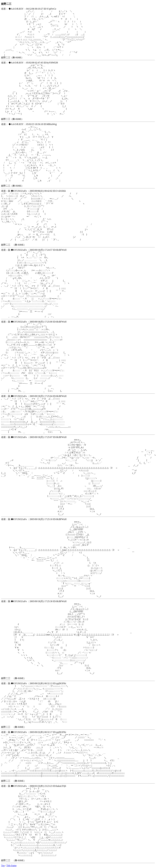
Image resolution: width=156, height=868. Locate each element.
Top (3, 866)
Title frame (11, 866)
